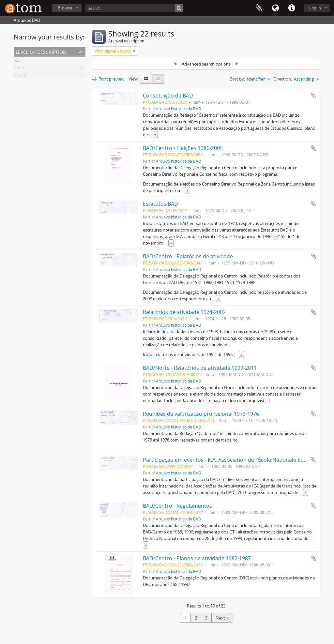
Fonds (21, 76)
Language (275, 8)
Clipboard (259, 8)
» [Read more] (155, 135)
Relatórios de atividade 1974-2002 (184, 312)
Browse (65, 8)
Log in (315, 8)
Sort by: (237, 79)
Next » (222, 618)
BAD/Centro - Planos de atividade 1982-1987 (197, 558)
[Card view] (146, 79)
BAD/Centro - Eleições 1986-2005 (183, 148)
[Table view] (158, 79)
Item (20, 68)
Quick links (292, 8)
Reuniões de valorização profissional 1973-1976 (201, 414)
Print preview (108, 79)
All (17, 61)
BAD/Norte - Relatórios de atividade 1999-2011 (200, 368)
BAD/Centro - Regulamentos (177, 506)
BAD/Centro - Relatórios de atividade (188, 256)
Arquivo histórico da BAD (179, 109)
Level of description (41, 51)
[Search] (134, 8)
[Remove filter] (134, 51)
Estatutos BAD (160, 204)
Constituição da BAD (168, 96)
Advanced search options (206, 64)
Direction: (283, 79)
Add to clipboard (313, 96)
